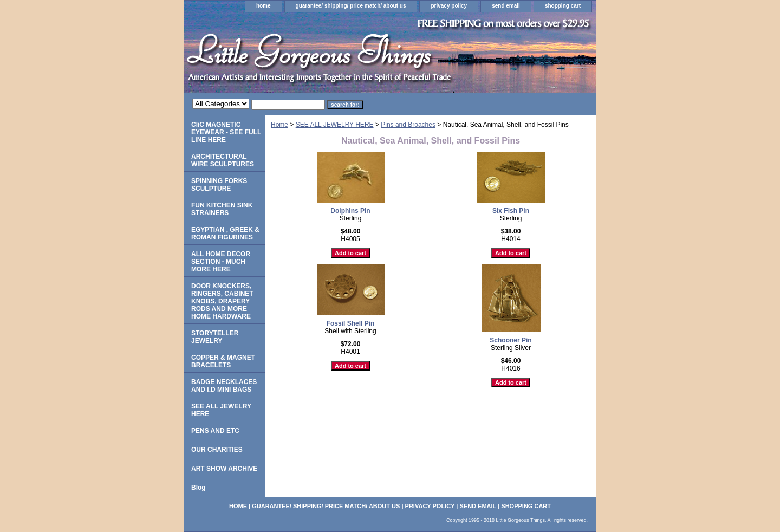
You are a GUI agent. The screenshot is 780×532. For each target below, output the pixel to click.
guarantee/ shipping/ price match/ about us (351, 6)
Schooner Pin (511, 340)
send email (506, 6)
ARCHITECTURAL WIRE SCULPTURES (223, 160)
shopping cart (563, 6)
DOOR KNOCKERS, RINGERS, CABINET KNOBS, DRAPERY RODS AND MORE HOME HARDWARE (222, 301)
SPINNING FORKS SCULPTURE (219, 185)
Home (279, 125)
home (264, 6)
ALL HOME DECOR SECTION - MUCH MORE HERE (221, 262)
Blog (199, 488)
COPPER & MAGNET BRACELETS (223, 361)
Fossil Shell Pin (351, 323)
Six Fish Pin (511, 211)
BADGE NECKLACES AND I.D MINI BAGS (224, 386)
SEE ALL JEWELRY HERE (335, 125)
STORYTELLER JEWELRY (215, 337)
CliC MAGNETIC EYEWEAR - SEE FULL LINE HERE (226, 132)
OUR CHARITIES (217, 450)
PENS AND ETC (215, 431)
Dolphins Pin (350, 211)
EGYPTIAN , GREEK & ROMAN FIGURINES (225, 233)
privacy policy (449, 6)
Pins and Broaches (408, 125)
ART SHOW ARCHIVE (224, 469)
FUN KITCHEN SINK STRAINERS (222, 209)
